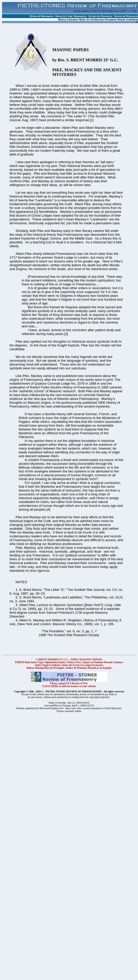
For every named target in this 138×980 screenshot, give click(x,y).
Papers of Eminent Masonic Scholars (103, 662)
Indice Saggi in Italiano (48, 665)
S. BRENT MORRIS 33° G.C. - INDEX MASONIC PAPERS (69, 659)
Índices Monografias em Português (46, 668)
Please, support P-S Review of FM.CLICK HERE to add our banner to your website (69, 684)
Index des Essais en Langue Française (83, 665)
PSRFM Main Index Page (29, 662)
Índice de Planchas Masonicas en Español (89, 668)
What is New (74, 662)
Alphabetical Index (55, 662)
